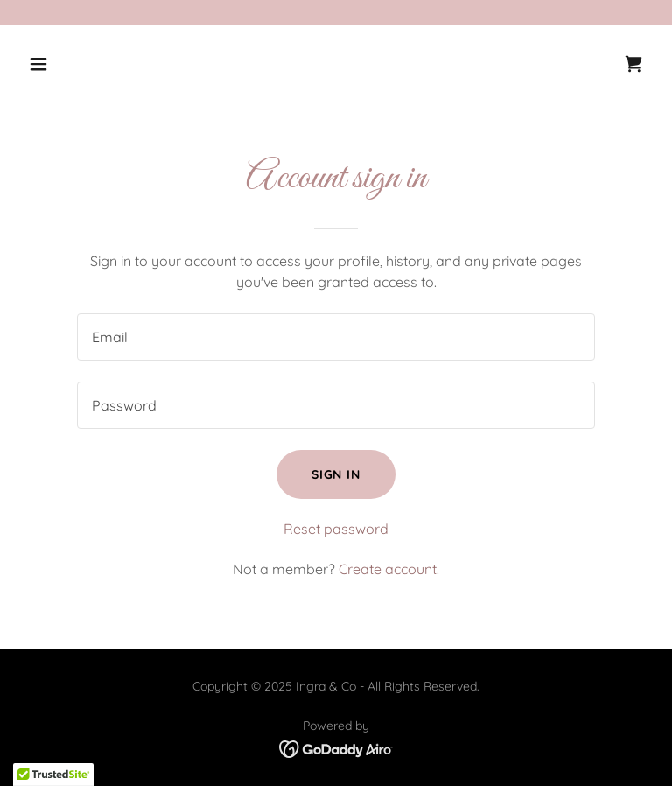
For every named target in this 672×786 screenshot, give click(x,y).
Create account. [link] (389, 569)
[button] (93, 64)
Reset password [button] (336, 529)
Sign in (336, 474)
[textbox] (336, 337)
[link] (633, 64)
